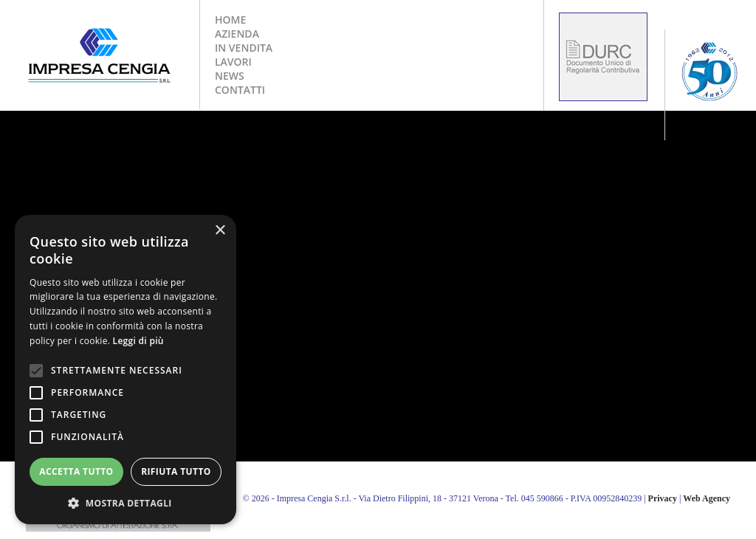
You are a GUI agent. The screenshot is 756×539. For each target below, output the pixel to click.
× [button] (220, 231)
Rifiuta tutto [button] (176, 471)
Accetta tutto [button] (76, 471)
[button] (126, 502)
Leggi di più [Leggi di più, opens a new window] (138, 341)
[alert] (126, 370)
